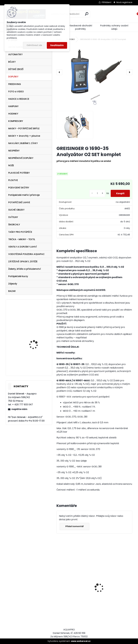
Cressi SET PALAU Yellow (37, 367)
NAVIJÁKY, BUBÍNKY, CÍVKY (23, 143)
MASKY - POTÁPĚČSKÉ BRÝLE (24, 128)
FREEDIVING (15, 84)
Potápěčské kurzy (18, 276)
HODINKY (13, 114)
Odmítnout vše (34, 45)
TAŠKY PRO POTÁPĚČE (20, 232)
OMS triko (29, 314)
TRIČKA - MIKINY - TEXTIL (22, 239)
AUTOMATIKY (15, 54)
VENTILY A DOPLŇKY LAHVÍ (23, 247)
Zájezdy (13, 284)
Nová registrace (124, 2)
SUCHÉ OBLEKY (16, 210)
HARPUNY (13, 106)
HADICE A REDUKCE (19, 99)
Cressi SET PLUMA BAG (71, 607)
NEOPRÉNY (14, 151)
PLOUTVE (13, 180)
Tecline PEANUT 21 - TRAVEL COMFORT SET (36, 343)
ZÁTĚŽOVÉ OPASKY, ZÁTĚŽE (23, 261)
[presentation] (59, 72)
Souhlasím (57, 45)
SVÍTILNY (13, 217)
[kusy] (97, 193)
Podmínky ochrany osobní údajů (114, 27)
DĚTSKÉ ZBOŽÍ (16, 69)
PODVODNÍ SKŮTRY (19, 188)
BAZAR (12, 291)
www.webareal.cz (81, 641)
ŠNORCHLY (14, 225)
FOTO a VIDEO (16, 92)
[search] (87, 14)
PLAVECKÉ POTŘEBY (19, 173)
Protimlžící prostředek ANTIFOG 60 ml (110, 609)
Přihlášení (106, 2)
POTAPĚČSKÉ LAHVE (19, 202)
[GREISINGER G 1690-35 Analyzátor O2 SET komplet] (94, 72)
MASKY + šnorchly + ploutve (24, 136)
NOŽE (11, 165)
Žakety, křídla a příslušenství (25, 269)
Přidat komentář (75, 526)
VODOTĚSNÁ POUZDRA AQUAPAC (26, 254)
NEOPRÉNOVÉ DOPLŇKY (21, 158)
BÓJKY (12, 62)
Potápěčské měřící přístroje (24, 195)
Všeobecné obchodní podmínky (80, 27)
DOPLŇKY (13, 77)
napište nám (19, 409)
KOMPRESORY (16, 121)
